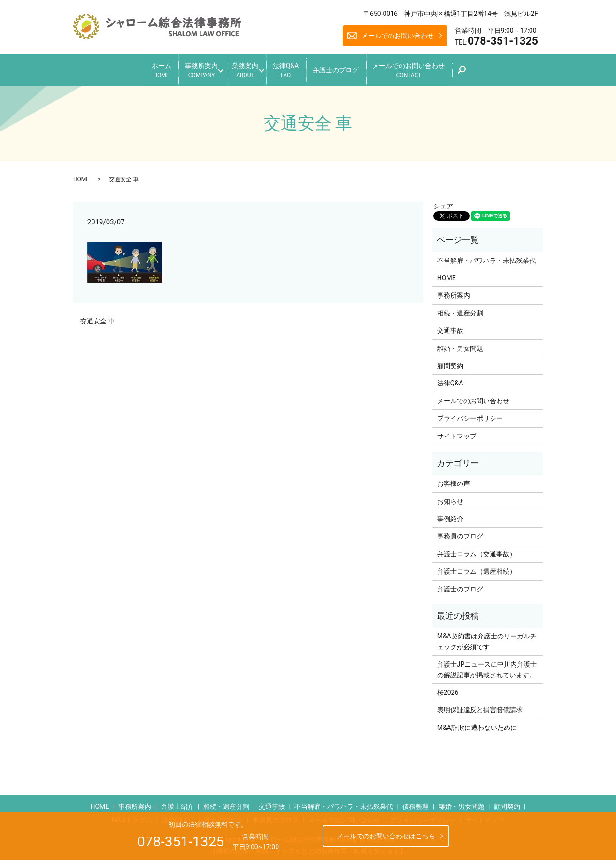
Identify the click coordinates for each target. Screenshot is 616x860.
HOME (81, 175)
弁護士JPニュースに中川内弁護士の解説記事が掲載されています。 (487, 666)
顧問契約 (450, 362)
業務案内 (242, 68)
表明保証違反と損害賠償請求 (480, 706)
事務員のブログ (460, 532)
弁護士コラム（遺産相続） (477, 568)
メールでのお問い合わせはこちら (386, 836)
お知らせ (450, 497)
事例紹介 (450, 515)
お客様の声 (454, 480)
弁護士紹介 (177, 802)
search (487, 71)
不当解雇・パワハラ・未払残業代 (486, 256)
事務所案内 (190, 68)
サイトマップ (457, 432)
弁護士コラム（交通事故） (477, 550)
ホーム (144, 68)
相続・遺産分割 (460, 309)
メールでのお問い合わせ (398, 36)
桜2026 (448, 689)
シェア (443, 202)
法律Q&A (291, 68)
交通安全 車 (97, 317)
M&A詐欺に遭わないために (477, 723)
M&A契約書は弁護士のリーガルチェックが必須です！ (487, 637)
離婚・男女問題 (460, 344)
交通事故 (450, 327)
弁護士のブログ (347, 68)
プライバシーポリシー (470, 415)
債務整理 (416, 802)
